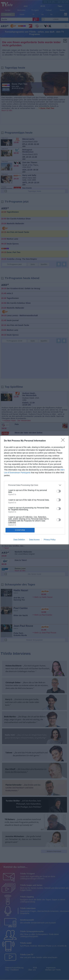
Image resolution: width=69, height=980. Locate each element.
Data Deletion (19, 540)
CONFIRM (20, 530)
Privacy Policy (50, 540)
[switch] (59, 491)
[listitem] (34, 485)
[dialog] (34, 490)
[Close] (64, 441)
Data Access (34, 540)
